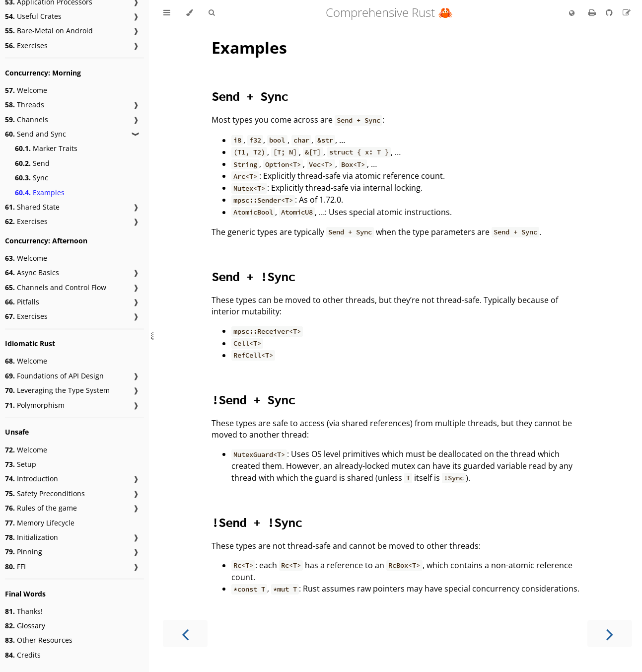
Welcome (26, 90)
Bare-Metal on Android (49, 31)
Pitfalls (22, 302)
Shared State (32, 207)
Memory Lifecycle (40, 523)
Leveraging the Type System (57, 390)
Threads (25, 105)
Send (32, 163)
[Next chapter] (610, 634)
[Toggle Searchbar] (212, 13)
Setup (21, 464)
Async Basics (32, 272)
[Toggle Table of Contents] (167, 13)
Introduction (32, 479)
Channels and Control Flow (56, 287)
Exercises (26, 45)
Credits (23, 655)
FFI (15, 566)
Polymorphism (35, 405)
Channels (27, 119)
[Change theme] (189, 13)
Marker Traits (46, 148)
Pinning (24, 552)
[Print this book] (593, 12)
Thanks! (24, 611)
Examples (40, 192)
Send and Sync (36, 134)
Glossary (25, 626)
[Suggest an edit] (627, 12)
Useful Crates (33, 16)
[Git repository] (610, 12)
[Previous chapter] (185, 634)
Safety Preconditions (45, 493)
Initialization (32, 537)
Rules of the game (41, 508)
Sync (32, 178)
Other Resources (39, 640)
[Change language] (572, 13)
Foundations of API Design (54, 376)
